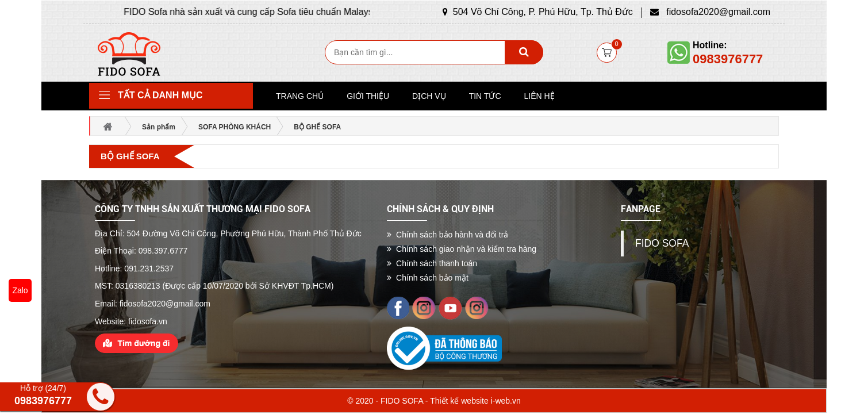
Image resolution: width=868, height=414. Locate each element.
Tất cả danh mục (160, 95)
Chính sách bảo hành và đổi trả (448, 235)
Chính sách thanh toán (432, 263)
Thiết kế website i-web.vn (475, 401)
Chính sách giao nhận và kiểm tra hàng (462, 249)
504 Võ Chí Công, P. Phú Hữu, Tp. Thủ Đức (538, 12)
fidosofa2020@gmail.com (710, 12)
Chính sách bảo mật (428, 278)
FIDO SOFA (662, 243)
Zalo (20, 290)
